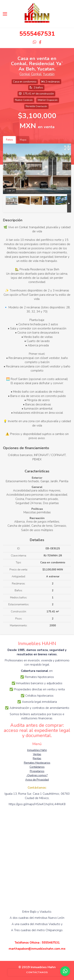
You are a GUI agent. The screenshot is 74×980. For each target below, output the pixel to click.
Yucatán (49, 74)
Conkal (25, 74)
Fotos (9, 140)
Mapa (23, 140)
